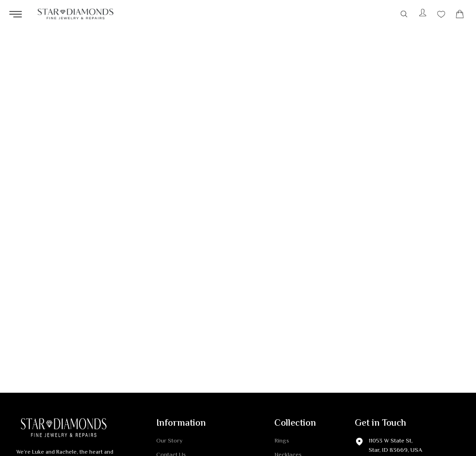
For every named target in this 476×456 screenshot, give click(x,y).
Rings (282, 441)
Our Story (169, 441)
